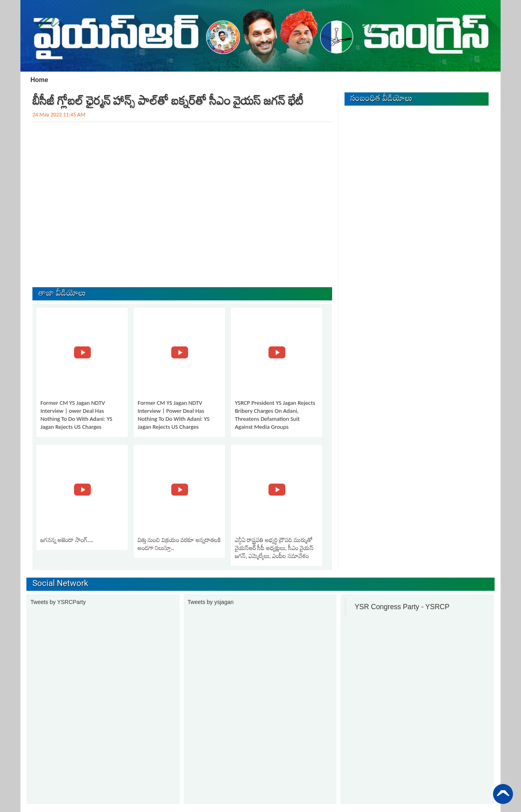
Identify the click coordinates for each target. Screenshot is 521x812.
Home (39, 80)
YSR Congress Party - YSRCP (402, 607)
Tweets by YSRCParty (58, 602)
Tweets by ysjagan (211, 602)
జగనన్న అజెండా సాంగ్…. (67, 540)
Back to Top (503, 794)
